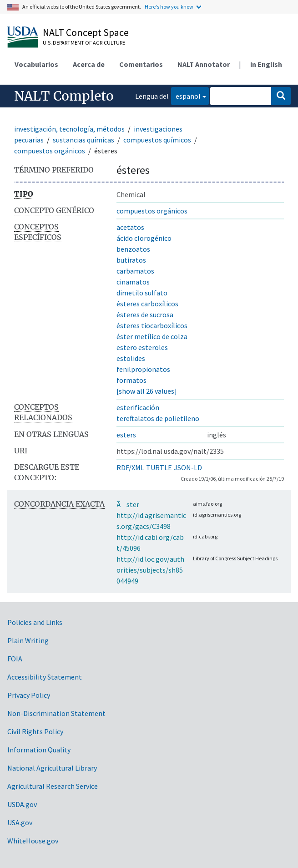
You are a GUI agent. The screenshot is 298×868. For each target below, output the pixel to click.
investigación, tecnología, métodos (69, 129)
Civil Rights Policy (35, 731)
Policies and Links (35, 622)
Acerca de (89, 64)
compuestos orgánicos (50, 151)
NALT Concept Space (86, 32)
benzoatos (133, 249)
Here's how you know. (170, 7)
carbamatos (135, 271)
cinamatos (133, 282)
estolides (131, 358)
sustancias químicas (83, 140)
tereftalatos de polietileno (158, 418)
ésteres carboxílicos (147, 304)
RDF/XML (130, 467)
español (186, 95)
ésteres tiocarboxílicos (152, 325)
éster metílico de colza (152, 336)
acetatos (130, 227)
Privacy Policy (29, 695)
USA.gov (20, 822)
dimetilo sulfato (142, 293)
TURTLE (159, 467)
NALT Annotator (204, 64)
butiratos (131, 260)
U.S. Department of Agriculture (84, 43)
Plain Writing (28, 640)
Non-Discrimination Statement (56, 713)
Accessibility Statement (45, 677)
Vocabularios (36, 64)
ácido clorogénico (144, 238)
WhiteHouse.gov (33, 841)
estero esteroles (142, 347)
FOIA (15, 659)
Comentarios (141, 64)
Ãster (128, 504)
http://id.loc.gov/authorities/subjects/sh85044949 (150, 570)
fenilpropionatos (143, 369)
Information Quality (39, 750)
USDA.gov (22, 804)
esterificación (138, 407)
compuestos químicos (157, 140)
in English (266, 64)
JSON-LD (188, 467)
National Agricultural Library (52, 768)
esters (126, 435)
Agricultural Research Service (53, 786)
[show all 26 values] (147, 391)
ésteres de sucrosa (145, 315)
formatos (131, 380)
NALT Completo (64, 96)
